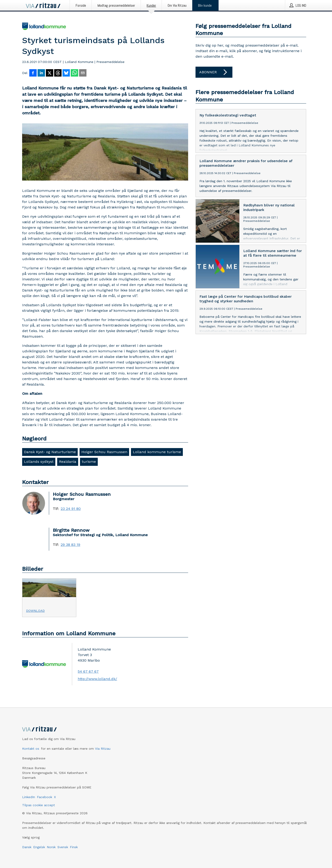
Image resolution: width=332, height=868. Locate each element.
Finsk (74, 847)
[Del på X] (50, 73)
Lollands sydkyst (39, 462)
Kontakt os (31, 749)
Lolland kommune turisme (157, 452)
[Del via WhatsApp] (74, 73)
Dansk (27, 847)
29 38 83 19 (70, 545)
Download (35, 611)
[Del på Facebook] (33, 73)
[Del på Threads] (58, 73)
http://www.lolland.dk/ (97, 679)
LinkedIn (29, 797)
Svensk (63, 847)
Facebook (44, 797)
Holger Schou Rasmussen (104, 452)
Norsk (51, 847)
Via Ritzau (103, 749)
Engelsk (39, 847)
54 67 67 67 (88, 671)
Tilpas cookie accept (39, 805)
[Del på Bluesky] (66, 73)
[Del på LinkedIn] (41, 73)
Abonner (214, 72)
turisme (89, 462)
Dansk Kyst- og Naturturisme (50, 452)
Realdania (68, 462)
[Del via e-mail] (83, 73)
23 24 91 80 (71, 509)
